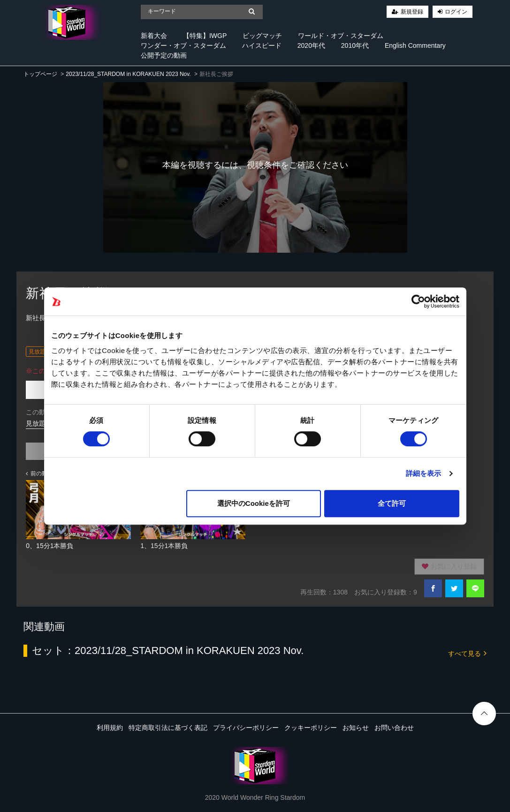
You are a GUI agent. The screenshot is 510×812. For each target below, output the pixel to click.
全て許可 (392, 503)
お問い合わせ (394, 728)
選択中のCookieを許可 (254, 503)
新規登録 (412, 12)
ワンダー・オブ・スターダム (183, 45)
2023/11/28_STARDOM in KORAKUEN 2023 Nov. (128, 74)
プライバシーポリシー (246, 728)
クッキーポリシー (311, 728)
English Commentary (415, 45)
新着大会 (154, 36)
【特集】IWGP (205, 36)
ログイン (456, 12)
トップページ (40, 74)
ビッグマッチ (262, 36)
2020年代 (311, 45)
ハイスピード (262, 45)
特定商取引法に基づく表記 (168, 728)
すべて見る (467, 653)
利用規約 (110, 728)
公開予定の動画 (164, 55)
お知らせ (356, 728)
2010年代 (355, 45)
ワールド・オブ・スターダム (341, 36)
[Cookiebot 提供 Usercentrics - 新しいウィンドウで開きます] (418, 301)
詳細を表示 (424, 473)
